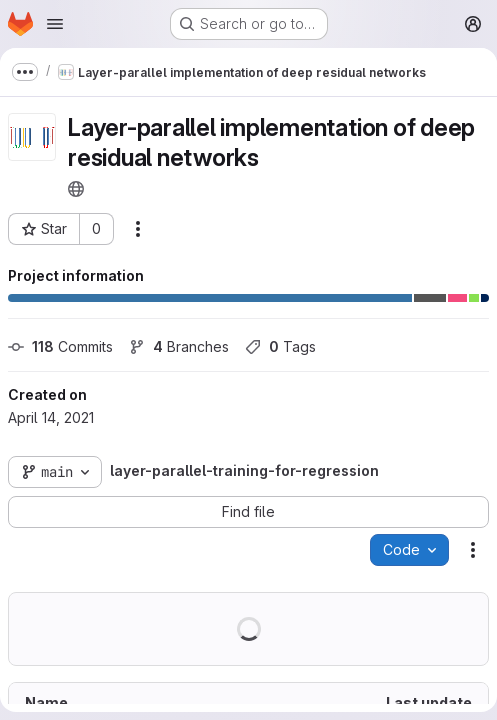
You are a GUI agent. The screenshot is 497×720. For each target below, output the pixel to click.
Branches (179, 346)
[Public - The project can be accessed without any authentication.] (76, 189)
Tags (280, 346)
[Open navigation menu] (55, 24)
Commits (60, 346)
